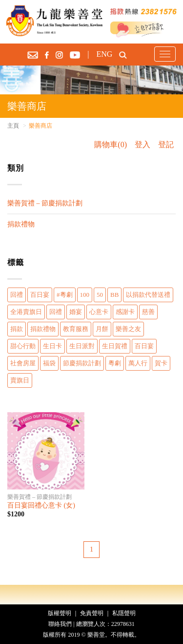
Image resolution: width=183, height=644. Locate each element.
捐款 (17, 329)
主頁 (13, 126)
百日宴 (40, 295)
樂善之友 (128, 329)
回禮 (17, 295)
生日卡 (52, 346)
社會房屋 (23, 363)
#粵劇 (65, 295)
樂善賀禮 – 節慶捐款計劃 (45, 203)
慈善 (148, 312)
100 (85, 295)
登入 (142, 144)
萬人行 (138, 363)
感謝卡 (125, 312)
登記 (166, 144)
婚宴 (76, 312)
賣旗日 (20, 380)
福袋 (49, 363)
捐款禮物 (21, 224)
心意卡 (99, 312)
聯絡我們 (60, 624)
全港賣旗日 (26, 312)
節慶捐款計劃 (82, 363)
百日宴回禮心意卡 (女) (41, 505)
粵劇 (115, 363)
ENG (104, 54)
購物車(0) (111, 144)
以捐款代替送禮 (148, 295)
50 (100, 295)
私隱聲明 (124, 613)
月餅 (102, 329)
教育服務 (76, 329)
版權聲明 (60, 613)
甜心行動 (23, 346)
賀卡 (161, 363)
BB (114, 295)
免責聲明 (92, 613)
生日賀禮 (115, 346)
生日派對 (82, 346)
